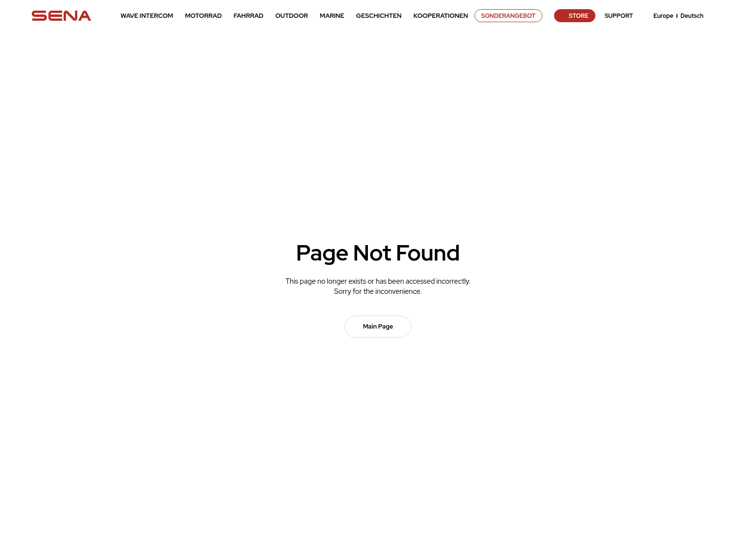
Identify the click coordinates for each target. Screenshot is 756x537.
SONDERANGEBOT (508, 16)
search (720, 16)
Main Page (378, 326)
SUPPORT (619, 16)
